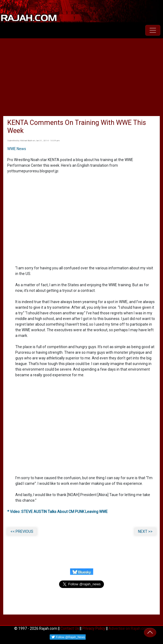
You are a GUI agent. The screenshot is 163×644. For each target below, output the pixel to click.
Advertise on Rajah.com (129, 628)
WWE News (17, 149)
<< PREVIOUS (22, 531)
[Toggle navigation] (153, 30)
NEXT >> (145, 531)
